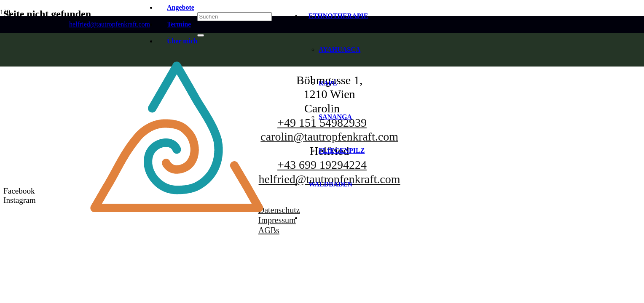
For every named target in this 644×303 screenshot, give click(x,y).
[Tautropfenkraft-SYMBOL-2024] (177, 245)
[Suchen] (235, 17)
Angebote (181, 7)
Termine (179, 24)
